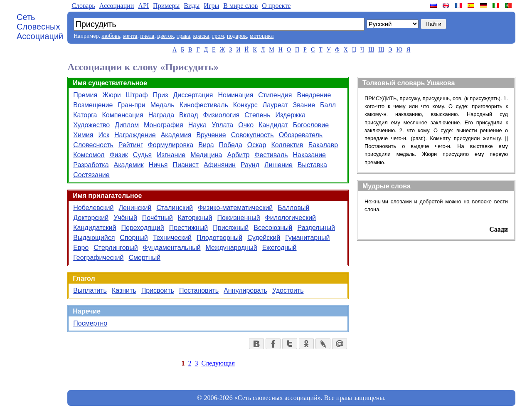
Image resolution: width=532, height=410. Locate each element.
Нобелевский (93, 208)
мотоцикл (262, 36)
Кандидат (273, 125)
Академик (129, 165)
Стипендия (275, 95)
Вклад (188, 115)
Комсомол (89, 155)
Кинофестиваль (204, 105)
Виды (192, 6)
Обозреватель (301, 135)
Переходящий (142, 228)
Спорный (134, 238)
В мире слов (240, 6)
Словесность (93, 145)
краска (201, 36)
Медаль (163, 105)
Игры (211, 6)
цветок (165, 36)
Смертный (144, 258)
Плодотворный (219, 238)
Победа (231, 145)
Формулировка (171, 145)
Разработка (91, 165)
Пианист (185, 165)
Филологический (291, 218)
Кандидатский (95, 228)
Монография (164, 125)
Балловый (293, 208)
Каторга (85, 115)
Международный (232, 248)
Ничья (158, 165)
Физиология (221, 115)
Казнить (124, 290)
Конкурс (245, 105)
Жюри (112, 95)
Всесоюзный (273, 228)
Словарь (83, 6)
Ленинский (135, 208)
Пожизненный (239, 218)
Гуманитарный (307, 238)
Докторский (91, 218)
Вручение (211, 135)
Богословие (311, 125)
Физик (118, 155)
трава (183, 36)
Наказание (309, 155)
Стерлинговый (116, 248)
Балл (328, 105)
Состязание (91, 175)
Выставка (312, 165)
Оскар (257, 145)
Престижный (189, 228)
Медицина (206, 155)
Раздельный (316, 228)
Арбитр (238, 155)
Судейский (264, 238)
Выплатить (90, 290)
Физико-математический (235, 208)
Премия (85, 95)
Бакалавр (323, 145)
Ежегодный (280, 248)
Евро (81, 248)
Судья (142, 155)
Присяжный (231, 228)
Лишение (278, 165)
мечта (130, 36)
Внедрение (314, 95)
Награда (161, 115)
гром (218, 36)
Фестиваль (271, 155)
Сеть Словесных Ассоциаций (40, 27)
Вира (206, 145)
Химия (83, 135)
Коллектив (287, 145)
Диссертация (193, 95)
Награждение (135, 135)
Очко (246, 125)
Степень (257, 115)
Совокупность (252, 135)
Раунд (250, 165)
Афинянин (220, 165)
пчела (147, 36)
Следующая (218, 363)
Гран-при (131, 105)
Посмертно (90, 323)
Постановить (199, 290)
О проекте (276, 6)
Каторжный (195, 218)
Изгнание (171, 155)
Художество (91, 125)
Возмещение (93, 105)
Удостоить (288, 290)
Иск (104, 135)
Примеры (166, 6)
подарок (237, 36)
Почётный (158, 218)
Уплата (222, 125)
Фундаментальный (172, 248)
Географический (98, 258)
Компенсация (122, 115)
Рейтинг (131, 145)
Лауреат (275, 105)
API (143, 6)
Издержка (291, 115)
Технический (172, 238)
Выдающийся (94, 238)
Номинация (235, 95)
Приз (161, 95)
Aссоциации (117, 6)
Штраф (137, 95)
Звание (304, 105)
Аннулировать (245, 290)
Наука (198, 125)
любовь (111, 36)
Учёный (125, 218)
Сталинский (175, 208)
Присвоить (158, 290)
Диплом (127, 125)
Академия (176, 135)
